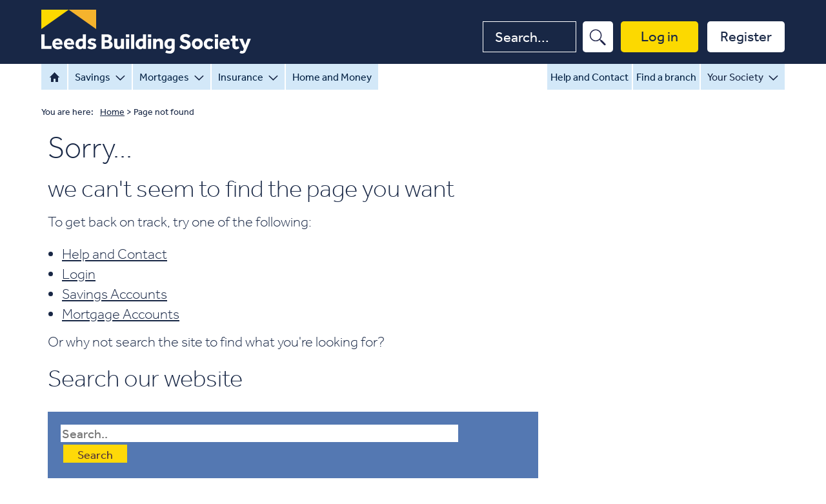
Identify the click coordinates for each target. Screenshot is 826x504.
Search (95, 454)
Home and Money (332, 77)
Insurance (248, 77)
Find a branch (666, 77)
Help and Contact (589, 77)
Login (79, 274)
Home (54, 77)
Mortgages (172, 77)
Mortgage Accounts (121, 314)
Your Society (743, 77)
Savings (100, 77)
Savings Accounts (115, 294)
